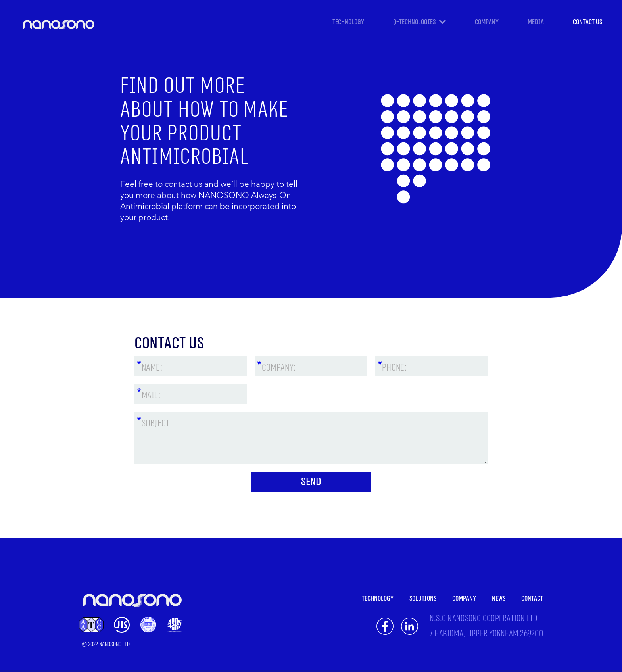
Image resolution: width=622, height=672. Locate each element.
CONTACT (532, 598)
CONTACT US (587, 22)
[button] (467, 24)
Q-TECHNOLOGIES (415, 22)
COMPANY (487, 22)
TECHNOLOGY (348, 22)
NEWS (499, 598)
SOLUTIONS (423, 598)
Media (536, 22)
